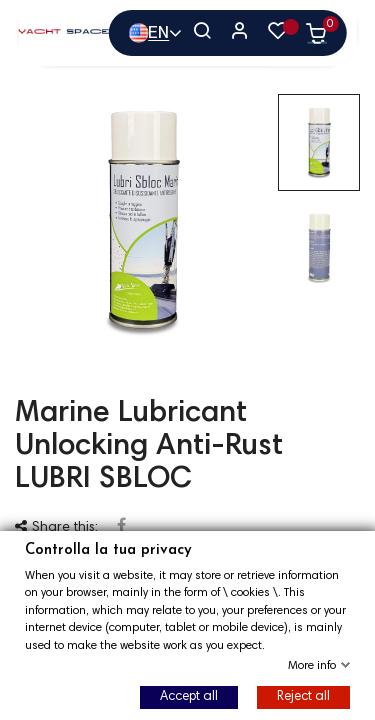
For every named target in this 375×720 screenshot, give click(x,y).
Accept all (189, 696)
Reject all (303, 696)
